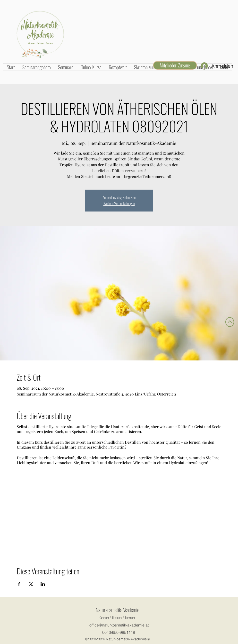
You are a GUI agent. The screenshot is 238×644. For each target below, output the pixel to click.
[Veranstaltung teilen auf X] (31, 584)
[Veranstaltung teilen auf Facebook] (19, 584)
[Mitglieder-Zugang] (175, 65)
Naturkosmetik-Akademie (117, 610)
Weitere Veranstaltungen (119, 203)
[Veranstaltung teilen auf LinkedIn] (43, 584)
